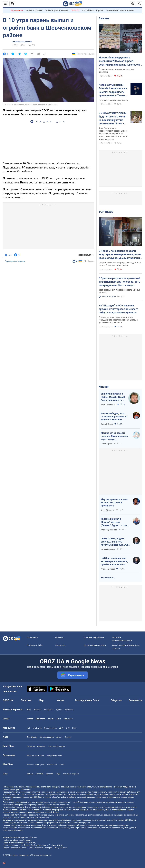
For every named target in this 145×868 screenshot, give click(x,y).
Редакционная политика (15, 261)
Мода (58, 774)
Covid (62, 765)
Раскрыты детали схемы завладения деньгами (116, 71)
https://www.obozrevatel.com (99, 787)
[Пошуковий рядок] (139, 4)
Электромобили (47, 737)
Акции (59, 737)
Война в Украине (34, 10)
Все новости (135, 700)
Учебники (37, 728)
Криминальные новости (22, 42)
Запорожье (49, 710)
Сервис (68, 737)
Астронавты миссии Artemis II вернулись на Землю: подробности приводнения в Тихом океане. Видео (113, 90)
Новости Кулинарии (56, 746)
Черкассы (69, 710)
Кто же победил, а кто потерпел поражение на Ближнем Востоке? (114, 416)
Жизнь (61, 700)
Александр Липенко (109, 530)
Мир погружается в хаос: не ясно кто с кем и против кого (115, 503)
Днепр (59, 710)
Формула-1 (68, 719)
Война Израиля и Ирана (57, 10)
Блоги (96, 700)
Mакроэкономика (54, 755)
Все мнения (107, 578)
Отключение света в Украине (120, 10)
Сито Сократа (107, 444)
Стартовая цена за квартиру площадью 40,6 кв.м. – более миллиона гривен (120, 264)
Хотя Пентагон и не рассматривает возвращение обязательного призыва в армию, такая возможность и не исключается (113, 134)
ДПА (61, 728)
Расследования (83, 700)
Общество (116, 700)
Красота (50, 774)
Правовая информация (94, 637)
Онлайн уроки (50, 728)
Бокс (59, 719)
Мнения (104, 387)
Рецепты (31, 746)
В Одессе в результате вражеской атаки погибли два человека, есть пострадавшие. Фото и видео (119, 282)
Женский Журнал (71, 774)
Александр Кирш (108, 569)
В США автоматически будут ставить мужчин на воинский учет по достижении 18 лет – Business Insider (112, 118)
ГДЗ (29, 728)
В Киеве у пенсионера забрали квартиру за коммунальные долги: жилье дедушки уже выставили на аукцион (120, 255)
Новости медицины (36, 765)
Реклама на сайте (35, 645)
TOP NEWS (106, 212)
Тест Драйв (32, 737)
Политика (26, 700)
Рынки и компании (35, 755)
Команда (59, 637)
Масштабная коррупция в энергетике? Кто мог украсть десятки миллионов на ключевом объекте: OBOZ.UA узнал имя (119, 61)
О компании (32, 637)
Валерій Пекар (107, 424)
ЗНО (68, 728)
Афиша (30, 774)
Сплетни (40, 774)
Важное (104, 18)
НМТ (74, 728)
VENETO (75, 10)
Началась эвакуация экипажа (113, 100)
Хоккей (51, 719)
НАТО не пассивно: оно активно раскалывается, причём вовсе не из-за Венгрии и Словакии (114, 561)
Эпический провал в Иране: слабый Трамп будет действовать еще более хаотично (113, 397)
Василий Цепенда (108, 549)
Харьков (37, 710)
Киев (29, 710)
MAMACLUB (52, 765)
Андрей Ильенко (108, 510)
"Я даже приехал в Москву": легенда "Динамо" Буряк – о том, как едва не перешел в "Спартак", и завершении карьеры (114, 522)
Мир (41, 700)
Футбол (30, 719)
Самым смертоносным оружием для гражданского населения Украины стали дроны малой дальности (118, 320)
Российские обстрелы (93, 10)
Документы (60, 645)
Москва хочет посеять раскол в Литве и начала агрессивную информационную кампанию (114, 436)
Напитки (41, 746)
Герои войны (17, 10)
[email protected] (36, 848)
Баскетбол (40, 719)
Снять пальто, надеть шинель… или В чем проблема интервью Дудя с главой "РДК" (115, 542)
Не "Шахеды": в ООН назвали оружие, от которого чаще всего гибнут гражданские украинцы (118, 309)
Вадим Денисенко (108, 405)
